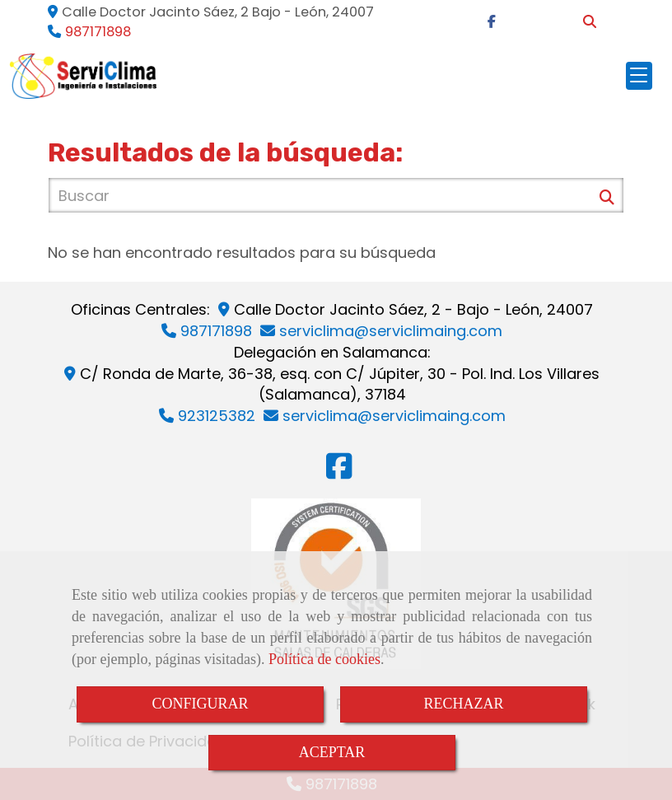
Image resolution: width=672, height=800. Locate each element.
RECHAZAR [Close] (463, 704)
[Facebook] (492, 22)
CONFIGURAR (200, 704)
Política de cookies (324, 659)
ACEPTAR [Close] (332, 752)
